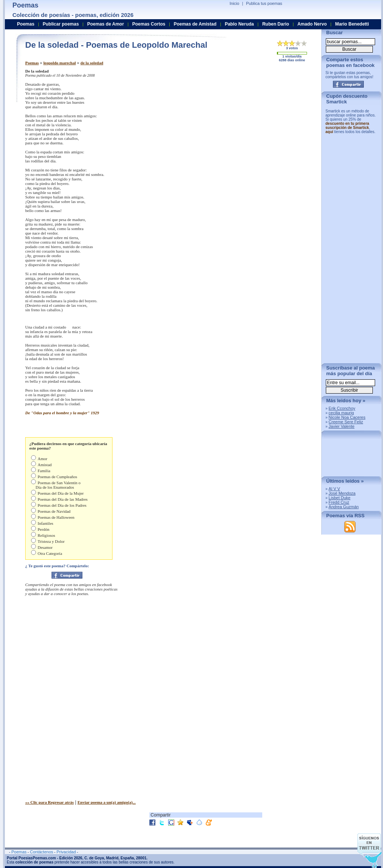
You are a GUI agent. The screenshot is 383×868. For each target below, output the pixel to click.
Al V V (334, 489)
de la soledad (92, 63)
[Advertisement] (253, 121)
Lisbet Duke (339, 498)
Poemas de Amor (106, 24)
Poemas (32, 63)
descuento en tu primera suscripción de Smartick (347, 126)
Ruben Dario (276, 24)
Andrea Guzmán (343, 507)
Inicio (234, 3)
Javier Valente (341, 426)
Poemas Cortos (149, 24)
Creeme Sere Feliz (346, 422)
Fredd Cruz (339, 502)
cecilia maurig (341, 413)
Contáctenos (41, 852)
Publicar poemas (61, 24)
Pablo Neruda (239, 24)
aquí (329, 132)
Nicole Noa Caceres (347, 417)
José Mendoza (342, 493)
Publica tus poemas (264, 3)
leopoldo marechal (59, 63)
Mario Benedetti (352, 24)
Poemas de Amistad (195, 24)
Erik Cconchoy (342, 408)
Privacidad (66, 852)
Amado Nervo (312, 24)
